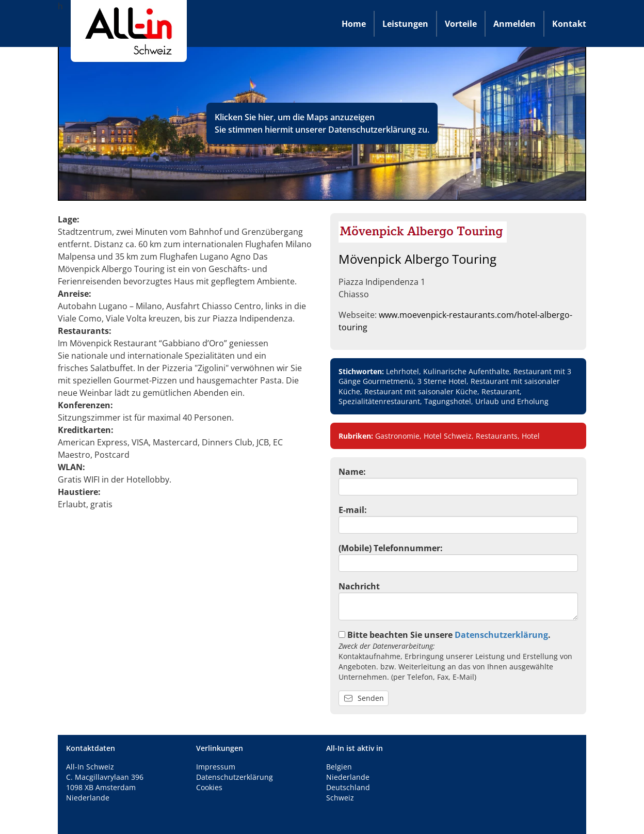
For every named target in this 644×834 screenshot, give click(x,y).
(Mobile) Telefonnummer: (391, 548)
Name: (352, 472)
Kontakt (569, 24)
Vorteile (461, 24)
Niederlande (348, 777)
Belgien (339, 767)
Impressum (216, 767)
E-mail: (353, 510)
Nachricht (359, 586)
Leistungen (405, 24)
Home (354, 24)
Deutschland (348, 787)
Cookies (209, 787)
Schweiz (340, 798)
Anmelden (514, 24)
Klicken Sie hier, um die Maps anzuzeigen (295, 117)
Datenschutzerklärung (372, 130)
